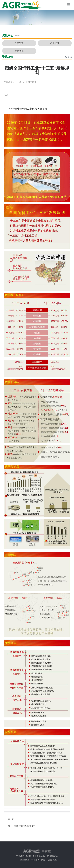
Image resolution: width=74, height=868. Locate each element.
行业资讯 (55, 43)
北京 (43, 860)
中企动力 (35, 860)
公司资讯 (19, 43)
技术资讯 (19, 51)
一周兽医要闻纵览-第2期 (23, 826)
